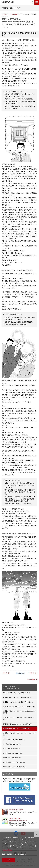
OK (9, 860)
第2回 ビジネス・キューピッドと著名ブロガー (17, 697)
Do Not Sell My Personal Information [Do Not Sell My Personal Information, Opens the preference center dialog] (15, 854)
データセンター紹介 (15, 810)
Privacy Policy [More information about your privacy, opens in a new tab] (7, 850)
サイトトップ (5, 14)
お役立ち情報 (14, 14)
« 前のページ (6, 673)
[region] (19, 850)
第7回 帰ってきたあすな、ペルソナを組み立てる (18, 724)
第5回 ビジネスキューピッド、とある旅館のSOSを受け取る (19, 712)
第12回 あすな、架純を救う (11, 749)
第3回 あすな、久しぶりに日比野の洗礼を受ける (18, 702)
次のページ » (33, 673)
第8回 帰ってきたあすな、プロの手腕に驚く (17, 729)
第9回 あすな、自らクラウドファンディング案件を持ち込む (19, 734)
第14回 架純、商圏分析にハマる (13, 758)
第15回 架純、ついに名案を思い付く (14, 762)
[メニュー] (37, 2)
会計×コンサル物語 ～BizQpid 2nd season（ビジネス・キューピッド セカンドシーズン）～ (18, 23)
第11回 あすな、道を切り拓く (12, 744)
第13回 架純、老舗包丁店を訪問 (13, 753)
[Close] (37, 835)
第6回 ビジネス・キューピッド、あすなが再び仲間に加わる (19, 719)
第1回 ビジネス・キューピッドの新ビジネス (16, 693)
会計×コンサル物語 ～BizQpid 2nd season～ (11, 688)
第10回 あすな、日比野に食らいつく (14, 740)
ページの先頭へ (31, 680)
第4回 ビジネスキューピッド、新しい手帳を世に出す (19, 707)
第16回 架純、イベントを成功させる (14, 767)
